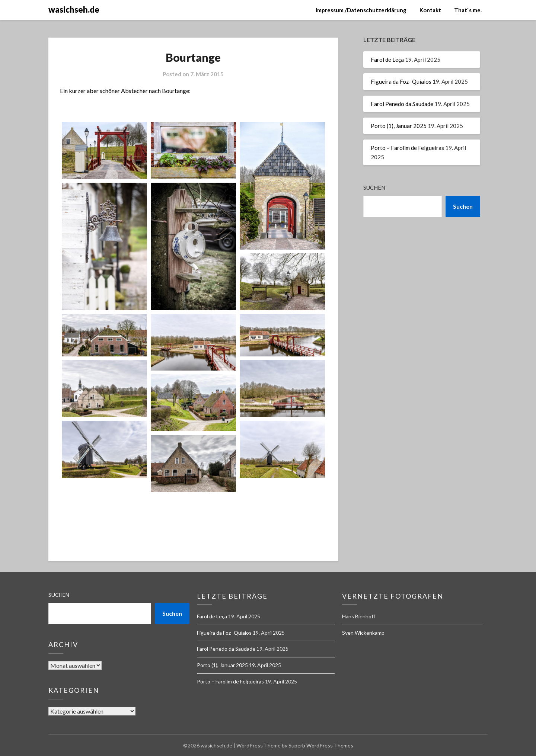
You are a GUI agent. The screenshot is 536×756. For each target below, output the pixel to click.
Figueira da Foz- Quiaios (401, 81)
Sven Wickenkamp (363, 633)
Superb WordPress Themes (321, 745)
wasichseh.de (74, 9)
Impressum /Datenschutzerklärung (361, 10)
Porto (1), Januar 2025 (399, 126)
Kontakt (430, 10)
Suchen (374, 188)
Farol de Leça (387, 60)
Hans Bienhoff (359, 616)
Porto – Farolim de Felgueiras (407, 148)
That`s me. (468, 10)
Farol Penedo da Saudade (402, 104)
